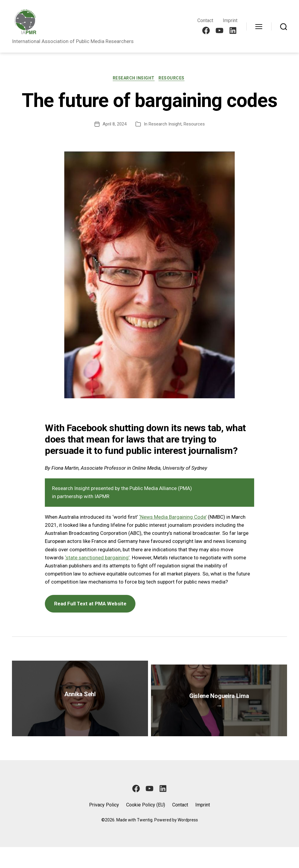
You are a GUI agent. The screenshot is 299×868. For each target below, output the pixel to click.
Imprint (230, 20)
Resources (174, 79)
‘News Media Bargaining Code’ (173, 518)
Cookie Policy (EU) (146, 826)
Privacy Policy (104, 826)
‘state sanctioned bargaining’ (97, 558)
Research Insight (134, 79)
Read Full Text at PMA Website (90, 604)
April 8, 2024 (115, 125)
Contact (205, 20)
